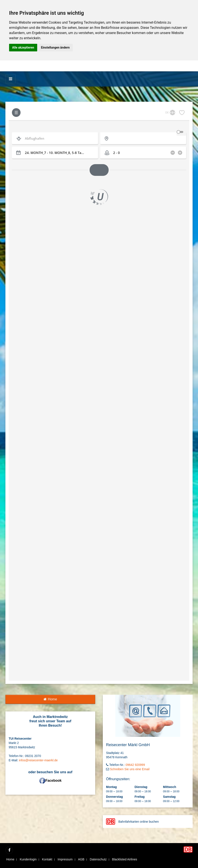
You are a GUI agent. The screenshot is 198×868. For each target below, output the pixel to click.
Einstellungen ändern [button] (55, 47)
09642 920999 (135, 765)
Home (50, 699)
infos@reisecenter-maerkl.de (38, 760)
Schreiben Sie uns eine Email (130, 769)
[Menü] (10, 79)
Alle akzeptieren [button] (23, 47)
